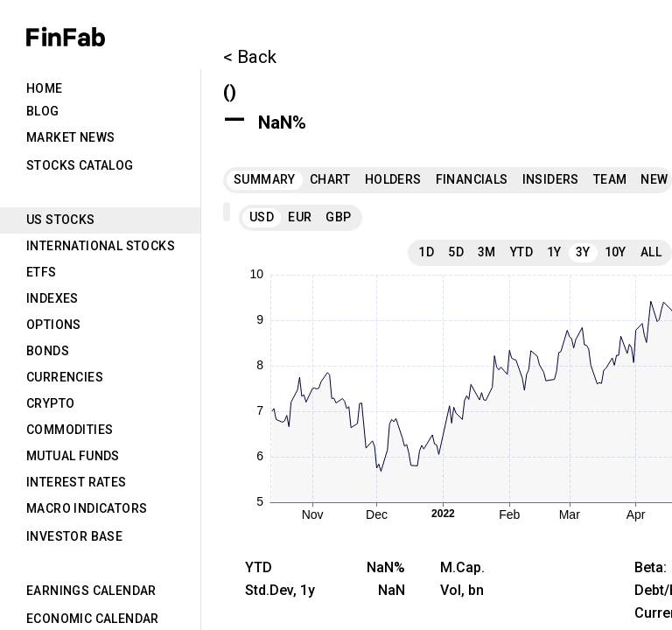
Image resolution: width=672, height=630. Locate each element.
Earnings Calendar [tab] (91, 591)
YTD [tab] (521, 252)
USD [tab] (262, 217)
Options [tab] (54, 325)
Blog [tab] (43, 111)
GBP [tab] (338, 217)
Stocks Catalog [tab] (80, 165)
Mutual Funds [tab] (73, 456)
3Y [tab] (583, 252)
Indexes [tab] (52, 298)
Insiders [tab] (551, 179)
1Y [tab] (554, 252)
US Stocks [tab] (61, 220)
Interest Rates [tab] (77, 482)
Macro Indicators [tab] (87, 508)
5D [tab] (456, 252)
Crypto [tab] (50, 403)
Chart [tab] (330, 179)
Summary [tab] (265, 179)
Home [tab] (45, 88)
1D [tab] (426, 252)
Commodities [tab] (70, 430)
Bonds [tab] (48, 351)
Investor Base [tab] (74, 536)
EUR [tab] (300, 217)
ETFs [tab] (42, 272)
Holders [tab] (393, 179)
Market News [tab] (70, 137)
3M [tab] (487, 252)
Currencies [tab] (65, 377)
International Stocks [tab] (101, 246)
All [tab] (651, 252)
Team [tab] (610, 179)
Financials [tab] (472, 179)
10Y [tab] (616, 252)
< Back (250, 57)
